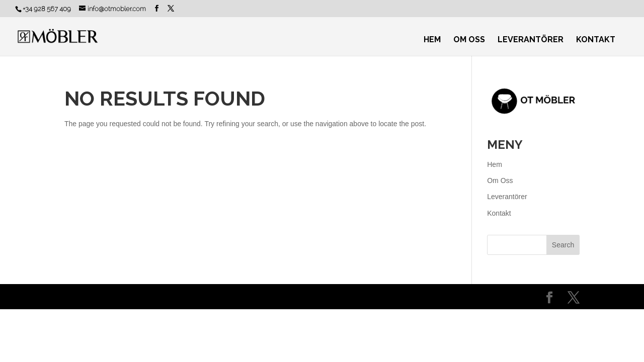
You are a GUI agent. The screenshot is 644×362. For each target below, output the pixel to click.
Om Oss (469, 40)
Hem (432, 40)
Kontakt (596, 40)
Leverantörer (531, 40)
